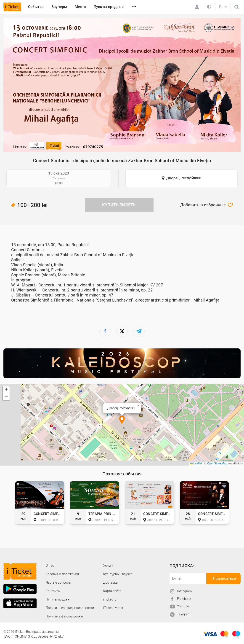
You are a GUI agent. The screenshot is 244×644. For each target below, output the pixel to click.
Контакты (53, 591)
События (36, 7)
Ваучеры (59, 7)
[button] (122, 420)
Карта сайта (112, 591)
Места (80, 7)
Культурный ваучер (118, 574)
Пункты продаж (58, 599)
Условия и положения (62, 574)
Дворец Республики (184, 178)
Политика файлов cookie (64, 616)
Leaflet (196, 463)
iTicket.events (113, 608)
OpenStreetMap (217, 463)
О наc (50, 566)
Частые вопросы (58, 582)
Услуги (108, 566)
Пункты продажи (109, 7)
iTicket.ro (110, 599)
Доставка (110, 582)
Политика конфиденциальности (70, 608)
